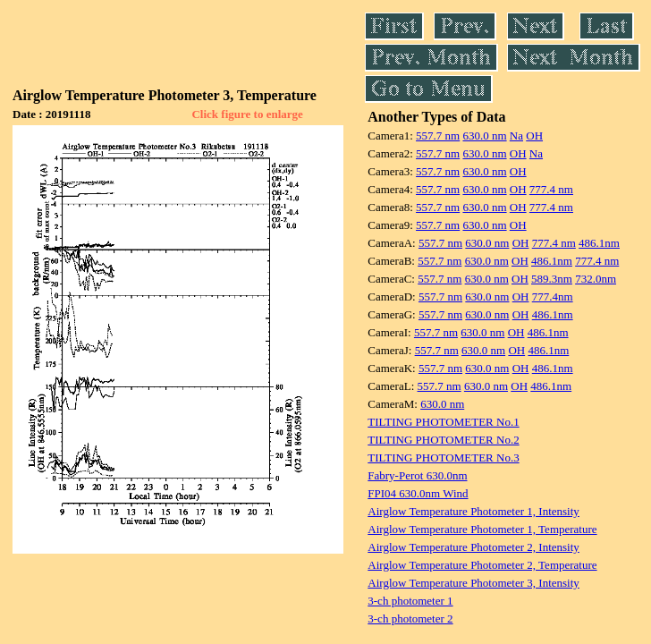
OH (534, 136)
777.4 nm (551, 189)
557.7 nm (438, 136)
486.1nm (599, 243)
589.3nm (552, 279)
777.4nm (553, 297)
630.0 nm (484, 136)
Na (516, 136)
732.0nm (596, 279)
